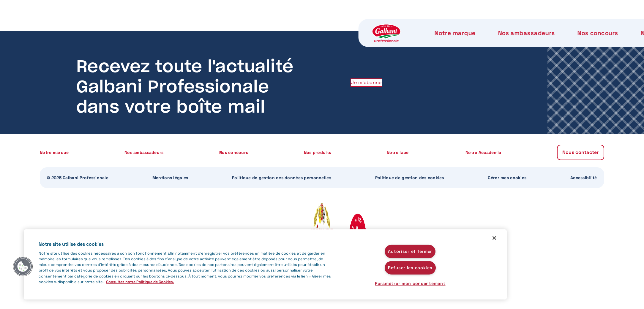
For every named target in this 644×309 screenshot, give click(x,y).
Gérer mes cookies (507, 178)
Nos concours (293, 24)
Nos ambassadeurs (223, 24)
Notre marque (153, 24)
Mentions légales (170, 178)
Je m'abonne (366, 82)
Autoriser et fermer (410, 251)
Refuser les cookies (410, 268)
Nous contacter (547, 24)
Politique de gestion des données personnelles (282, 178)
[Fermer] (494, 238)
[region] (265, 264)
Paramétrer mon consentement (410, 283)
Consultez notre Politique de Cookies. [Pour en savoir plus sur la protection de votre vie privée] (140, 282)
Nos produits (353, 24)
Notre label (410, 24)
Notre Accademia (473, 24)
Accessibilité (584, 178)
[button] (23, 267)
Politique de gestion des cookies (410, 178)
